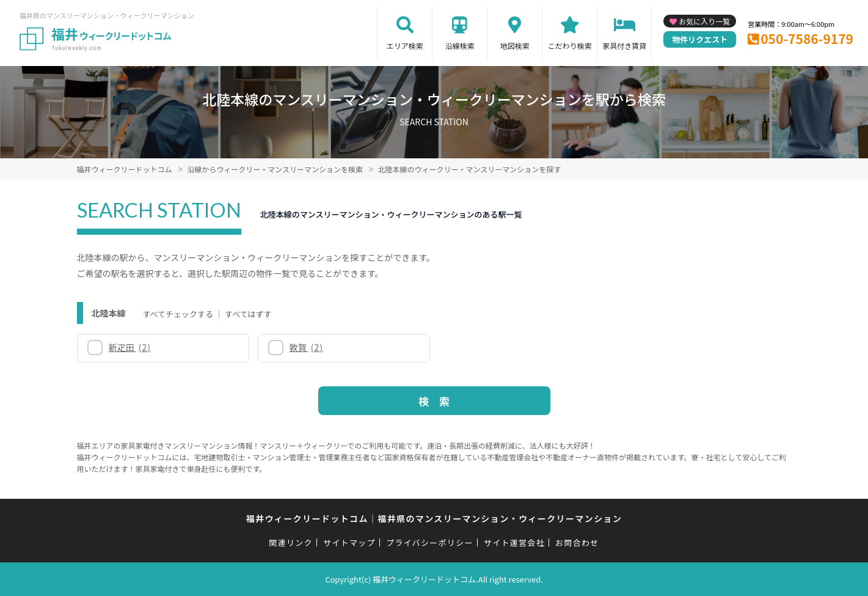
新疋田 (130, 347)
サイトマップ (349, 543)
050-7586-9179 (807, 39)
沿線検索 (460, 46)
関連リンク (291, 543)
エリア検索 (405, 46)
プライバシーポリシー (430, 543)
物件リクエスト (700, 39)
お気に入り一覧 (704, 21)
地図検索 (515, 46)
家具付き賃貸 (624, 46)
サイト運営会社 (514, 543)
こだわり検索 (570, 46)
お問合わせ (577, 543)
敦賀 (306, 347)
